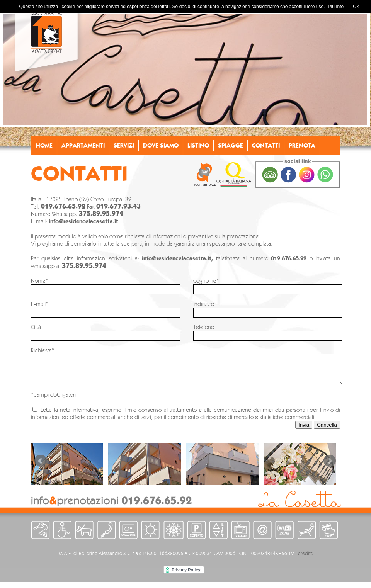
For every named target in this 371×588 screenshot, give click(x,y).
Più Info (336, 7)
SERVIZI (124, 145)
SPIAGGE (231, 145)
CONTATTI (266, 145)
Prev (41, 467)
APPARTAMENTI (83, 145)
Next (330, 467)
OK (356, 7)
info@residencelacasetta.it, (179, 258)
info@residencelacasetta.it (83, 221)
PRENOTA (302, 145)
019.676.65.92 (63, 206)
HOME (44, 145)
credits (305, 559)
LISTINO (198, 145)
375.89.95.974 (101, 213)
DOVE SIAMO (161, 145)
